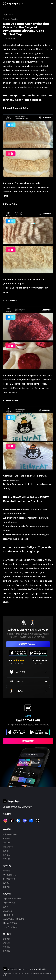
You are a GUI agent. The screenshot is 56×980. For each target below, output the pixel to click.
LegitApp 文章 (8, 15)
